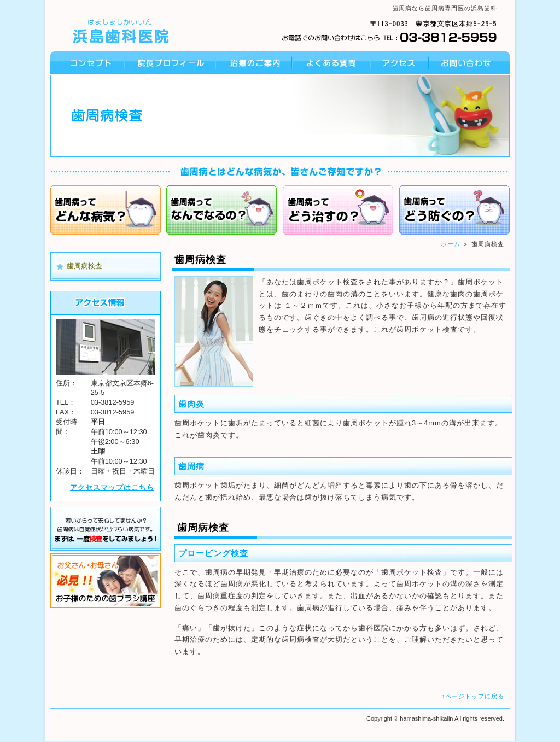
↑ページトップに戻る (473, 696)
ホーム (451, 244)
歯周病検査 (84, 266)
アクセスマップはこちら (112, 487)
